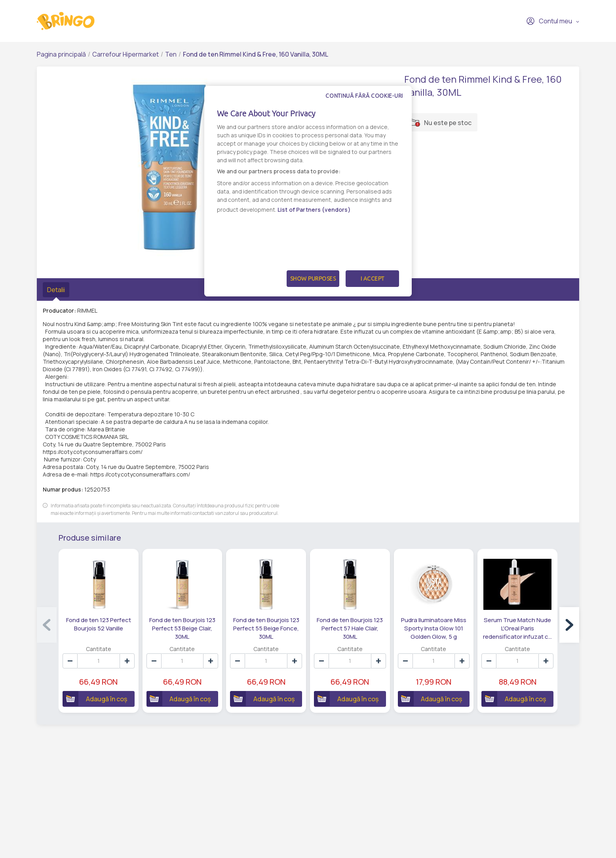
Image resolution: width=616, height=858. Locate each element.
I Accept (373, 279)
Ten (171, 54)
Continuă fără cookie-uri (364, 96)
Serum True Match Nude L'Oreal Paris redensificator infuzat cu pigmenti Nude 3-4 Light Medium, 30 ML (517, 628)
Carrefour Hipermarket (125, 54)
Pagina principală (61, 54)
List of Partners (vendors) (314, 210)
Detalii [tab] (56, 290)
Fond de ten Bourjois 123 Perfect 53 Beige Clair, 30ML (182, 628)
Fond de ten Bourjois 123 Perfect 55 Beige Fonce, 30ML (266, 628)
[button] (569, 625)
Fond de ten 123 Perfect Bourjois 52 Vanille (99, 624)
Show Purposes (313, 279)
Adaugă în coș (95, 699)
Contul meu (549, 21)
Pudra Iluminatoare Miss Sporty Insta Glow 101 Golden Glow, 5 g (434, 628)
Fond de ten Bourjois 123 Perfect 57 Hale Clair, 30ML (350, 628)
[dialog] (308, 191)
